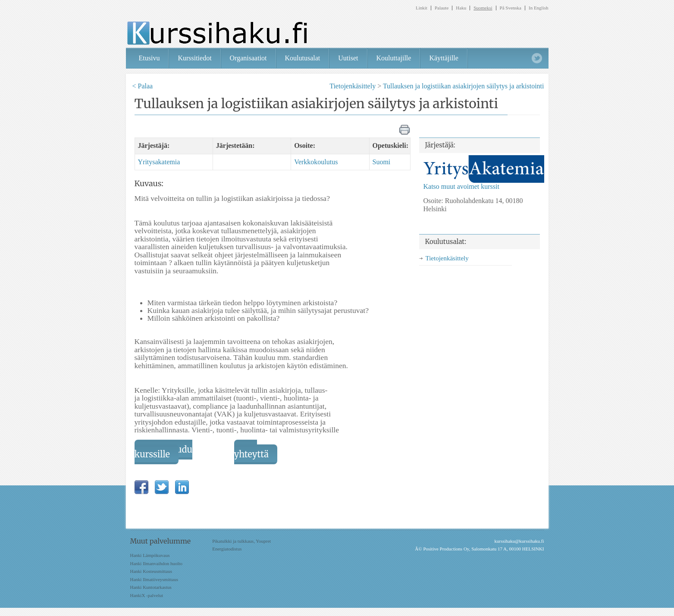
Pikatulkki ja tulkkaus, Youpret (241, 541)
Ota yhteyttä (251, 452)
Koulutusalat (303, 58)
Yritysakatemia (159, 162)
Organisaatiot (248, 58)
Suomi (382, 162)
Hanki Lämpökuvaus (150, 555)
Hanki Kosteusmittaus (151, 571)
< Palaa (143, 86)
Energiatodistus (227, 549)
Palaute (442, 8)
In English (539, 8)
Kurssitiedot (194, 58)
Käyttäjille (444, 58)
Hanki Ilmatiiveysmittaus (154, 579)
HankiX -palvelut (147, 595)
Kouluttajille (394, 58)
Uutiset (348, 58)
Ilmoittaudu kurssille (164, 452)
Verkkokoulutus (316, 162)
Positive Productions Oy (446, 549)
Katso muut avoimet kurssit (461, 186)
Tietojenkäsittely (353, 86)
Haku (461, 8)
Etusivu (149, 58)
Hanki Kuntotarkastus (151, 587)
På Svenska (511, 8)
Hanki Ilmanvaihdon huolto (157, 563)
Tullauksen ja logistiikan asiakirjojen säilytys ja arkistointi (464, 86)
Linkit (422, 8)
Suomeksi (483, 8)
